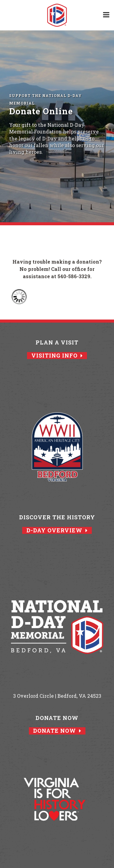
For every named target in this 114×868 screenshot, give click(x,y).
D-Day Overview (57, 530)
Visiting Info (57, 356)
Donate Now (57, 731)
